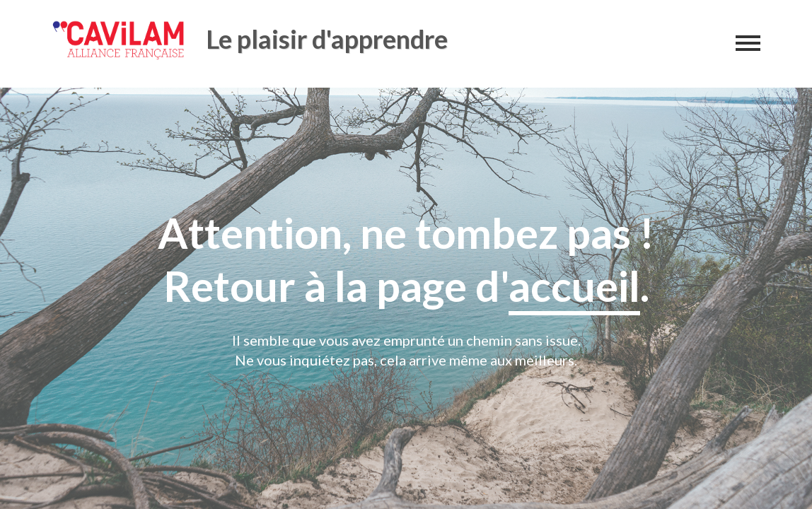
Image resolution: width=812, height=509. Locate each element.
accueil (574, 286)
